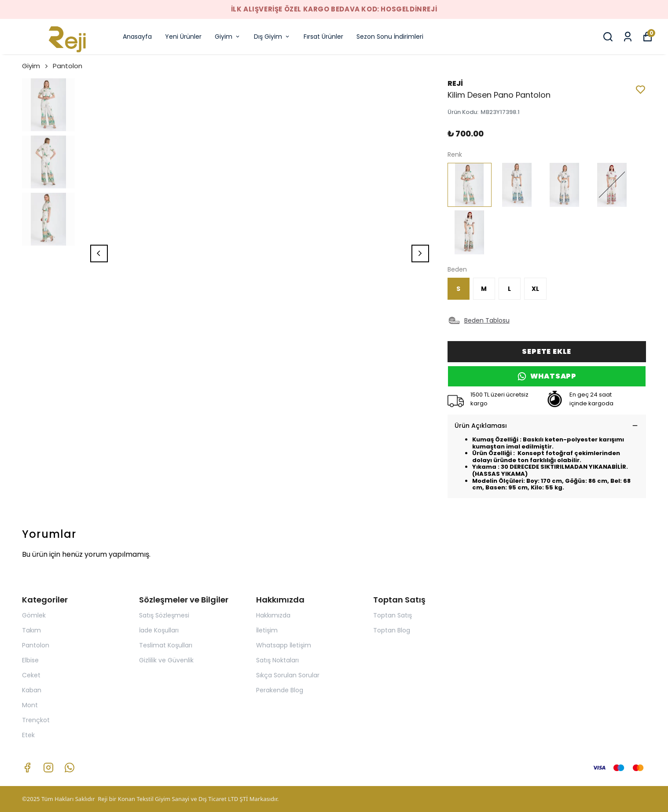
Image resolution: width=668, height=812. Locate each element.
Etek (28, 735)
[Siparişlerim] (628, 37)
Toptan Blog (392, 630)
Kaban (32, 690)
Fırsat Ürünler (323, 37)
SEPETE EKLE (547, 351)
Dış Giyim (272, 37)
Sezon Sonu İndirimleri (390, 37)
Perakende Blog (280, 690)
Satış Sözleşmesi (164, 615)
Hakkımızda (273, 615)
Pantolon (68, 66)
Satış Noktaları (277, 660)
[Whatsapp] (70, 768)
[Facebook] (27, 768)
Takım (31, 630)
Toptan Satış (393, 615)
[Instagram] (48, 768)
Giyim (228, 37)
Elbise (30, 660)
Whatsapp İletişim (284, 645)
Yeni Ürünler (183, 37)
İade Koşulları (159, 630)
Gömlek (34, 615)
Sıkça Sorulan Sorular (288, 675)
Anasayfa (137, 37)
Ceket (31, 675)
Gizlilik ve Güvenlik (166, 660)
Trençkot (36, 720)
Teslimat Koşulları (166, 645)
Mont (30, 705)
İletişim (267, 630)
